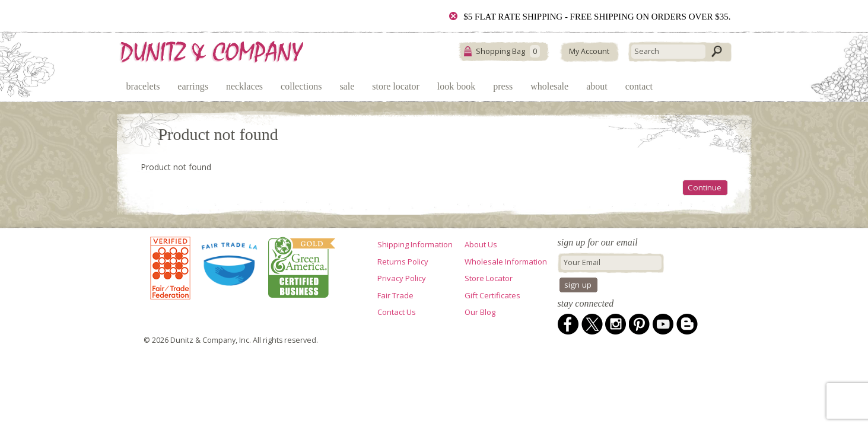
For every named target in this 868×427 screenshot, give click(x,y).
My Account (589, 51)
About (597, 86)
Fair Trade (395, 295)
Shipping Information (415, 244)
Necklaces (244, 86)
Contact (639, 86)
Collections (301, 86)
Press (503, 86)
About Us (481, 244)
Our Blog (480, 312)
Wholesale (549, 86)
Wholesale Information (506, 262)
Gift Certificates (492, 295)
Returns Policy (403, 262)
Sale (347, 86)
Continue (705, 187)
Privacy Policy (402, 278)
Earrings (193, 86)
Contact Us (397, 312)
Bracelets (143, 86)
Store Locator (396, 86)
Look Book (456, 86)
